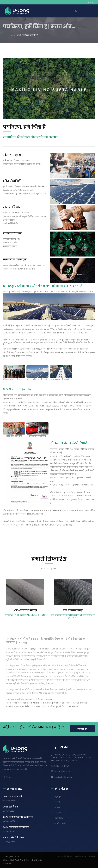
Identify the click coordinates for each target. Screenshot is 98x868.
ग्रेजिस (38, 699)
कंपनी (19, 35)
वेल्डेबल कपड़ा (30, 706)
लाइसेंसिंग (59, 818)
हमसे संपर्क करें (73, 706)
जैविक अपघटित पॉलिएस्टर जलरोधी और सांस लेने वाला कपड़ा (29, 703)
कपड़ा (58, 807)
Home (12, 35)
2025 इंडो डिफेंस (11, 807)
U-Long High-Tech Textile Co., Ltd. (18, 860)
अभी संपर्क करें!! (82, 729)
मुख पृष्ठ (58, 796)
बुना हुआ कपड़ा (47, 699)
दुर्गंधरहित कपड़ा (58, 703)
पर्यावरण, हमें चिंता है (31, 35)
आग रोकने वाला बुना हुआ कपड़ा (76, 703)
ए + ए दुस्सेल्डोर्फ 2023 (14, 838)
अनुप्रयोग (59, 813)
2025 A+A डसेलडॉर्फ (13, 796)
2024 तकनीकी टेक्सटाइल (16, 827)
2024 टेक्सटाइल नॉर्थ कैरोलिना (18, 817)
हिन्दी (92, 2)
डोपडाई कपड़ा (41, 706)
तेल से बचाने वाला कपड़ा (15, 706)
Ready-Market (88, 856)
